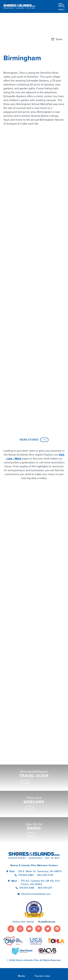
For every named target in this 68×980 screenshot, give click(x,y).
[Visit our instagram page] (20, 929)
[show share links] (57, 39)
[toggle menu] (62, 6)
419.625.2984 (26, 875)
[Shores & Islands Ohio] (19, 6)
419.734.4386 (27, 888)
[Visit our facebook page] (57, 929)
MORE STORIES (34, 440)
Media (22, 976)
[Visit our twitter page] (48, 929)
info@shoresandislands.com (36, 894)
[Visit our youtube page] (29, 929)
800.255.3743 (45, 875)
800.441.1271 (45, 888)
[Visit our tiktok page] (11, 929)
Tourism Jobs (42, 976)
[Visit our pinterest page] (39, 929)
